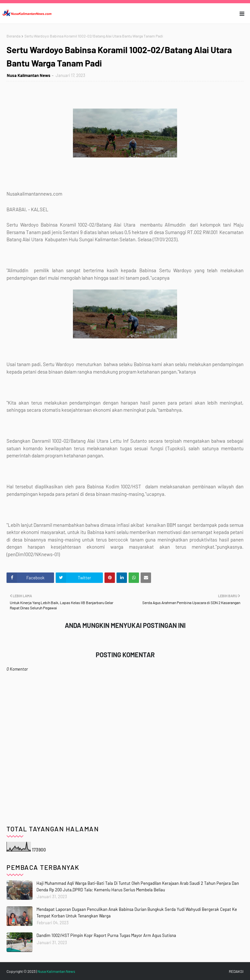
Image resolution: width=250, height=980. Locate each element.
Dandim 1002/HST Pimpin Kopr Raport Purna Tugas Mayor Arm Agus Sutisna (106, 935)
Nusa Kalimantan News (29, 75)
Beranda (14, 36)
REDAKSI (236, 971)
